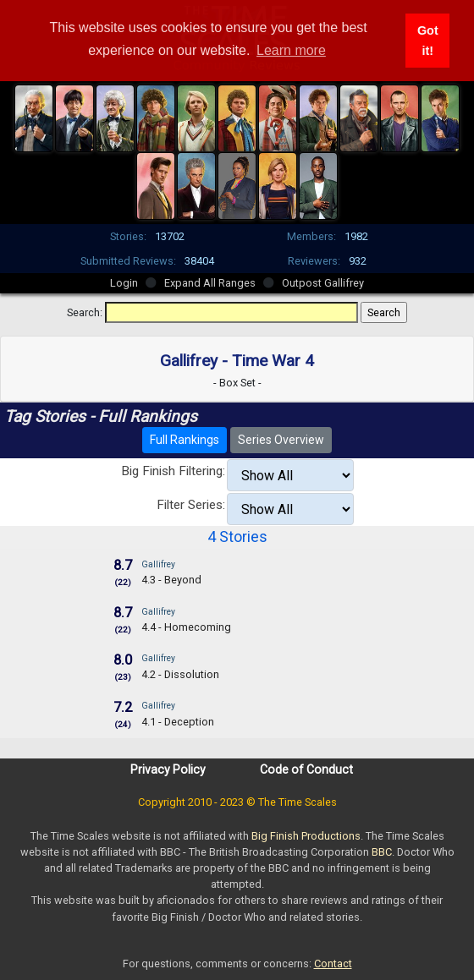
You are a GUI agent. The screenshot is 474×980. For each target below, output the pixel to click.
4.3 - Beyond (171, 580)
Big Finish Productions (306, 836)
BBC (382, 852)
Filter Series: (191, 505)
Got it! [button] (428, 41)
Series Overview (281, 440)
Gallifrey (158, 564)
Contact (333, 964)
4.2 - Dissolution (180, 674)
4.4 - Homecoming (186, 627)
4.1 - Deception (178, 722)
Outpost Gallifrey (323, 283)
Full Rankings (185, 440)
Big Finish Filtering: (173, 471)
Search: (85, 312)
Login (124, 283)
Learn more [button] (291, 50)
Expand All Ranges (210, 283)
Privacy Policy (168, 769)
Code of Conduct (306, 769)
